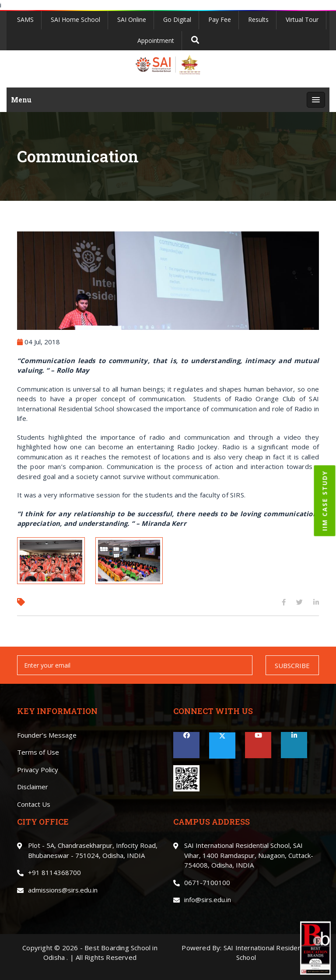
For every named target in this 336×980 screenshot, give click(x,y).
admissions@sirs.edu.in (63, 890)
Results (258, 19)
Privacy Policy (38, 770)
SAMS (25, 19)
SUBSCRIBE (292, 665)
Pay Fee (220, 19)
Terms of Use (38, 752)
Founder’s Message (47, 735)
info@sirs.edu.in (208, 899)
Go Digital (177, 19)
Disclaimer (33, 787)
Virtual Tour (302, 19)
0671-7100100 (207, 882)
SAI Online (132, 19)
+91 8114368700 (54, 872)
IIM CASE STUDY (325, 501)
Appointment (156, 40)
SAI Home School (75, 19)
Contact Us (34, 804)
